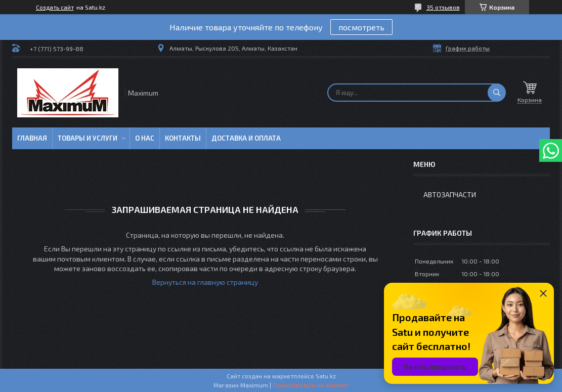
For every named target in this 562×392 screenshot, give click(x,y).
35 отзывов (443, 7)
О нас (145, 138)
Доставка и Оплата (246, 138)
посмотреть (361, 27)
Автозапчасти (450, 194)
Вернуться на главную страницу (205, 282)
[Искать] (497, 93)
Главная (32, 138)
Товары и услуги (88, 138)
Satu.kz (326, 376)
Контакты (183, 138)
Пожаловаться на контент (311, 385)
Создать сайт (55, 7)
